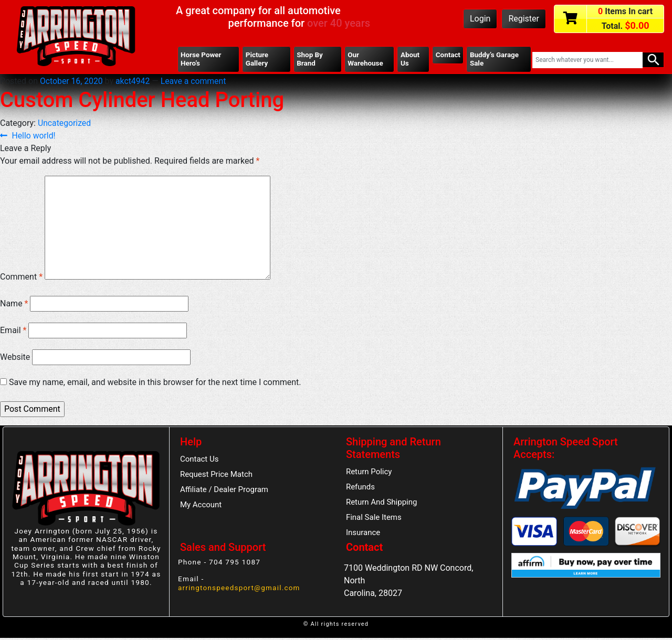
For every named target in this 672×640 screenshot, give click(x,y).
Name (14, 305)
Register (524, 19)
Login (480, 19)
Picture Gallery (257, 59)
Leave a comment (196, 82)
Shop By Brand (310, 59)
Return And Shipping (382, 504)
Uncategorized (65, 124)
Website (15, 358)
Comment (21, 278)
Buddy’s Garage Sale (495, 59)
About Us (410, 59)
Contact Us (200, 461)
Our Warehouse (365, 59)
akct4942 (134, 82)
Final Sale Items (374, 519)
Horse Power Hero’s (201, 59)
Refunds (361, 489)
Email (13, 331)
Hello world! (34, 137)
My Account (201, 507)
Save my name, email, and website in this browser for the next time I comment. (155, 383)
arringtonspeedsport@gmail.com (240, 589)
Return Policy (369, 473)
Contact (448, 55)
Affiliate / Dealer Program (225, 492)
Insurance (363, 535)
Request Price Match (217, 476)
